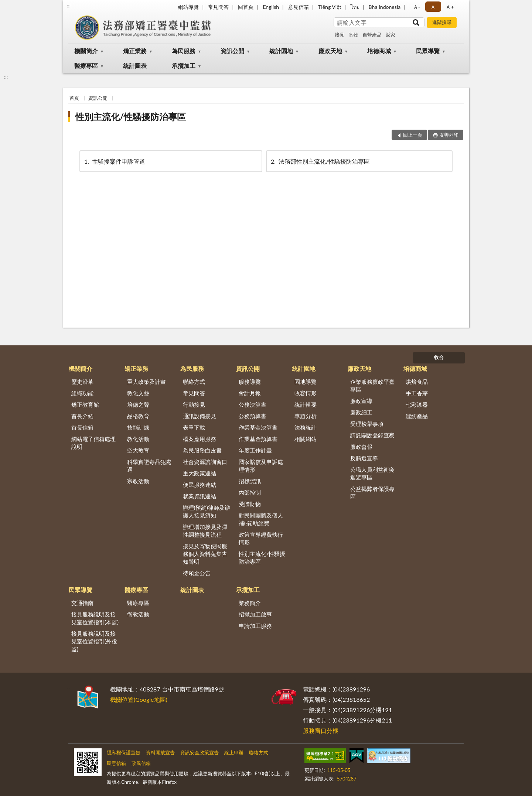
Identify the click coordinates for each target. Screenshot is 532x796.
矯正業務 (135, 51)
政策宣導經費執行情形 (261, 538)
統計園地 (281, 51)
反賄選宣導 (364, 458)
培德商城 (379, 51)
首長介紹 (82, 416)
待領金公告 (197, 573)
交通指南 (82, 603)
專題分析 (306, 416)
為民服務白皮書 (202, 450)
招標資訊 (250, 481)
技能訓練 (138, 427)
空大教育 (138, 450)
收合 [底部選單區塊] (439, 357)
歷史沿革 (82, 382)
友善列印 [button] (449, 135)
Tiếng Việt (330, 7)
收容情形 (306, 393)
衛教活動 (138, 614)
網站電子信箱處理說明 (93, 443)
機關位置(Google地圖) (139, 699)
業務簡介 (250, 603)
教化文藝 (138, 393)
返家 (391, 35)
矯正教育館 (85, 404)
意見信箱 (299, 7)
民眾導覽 (428, 51)
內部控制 (250, 492)
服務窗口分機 (321, 730)
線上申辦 (234, 752)
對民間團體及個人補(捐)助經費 (261, 519)
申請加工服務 (255, 626)
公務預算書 (253, 416)
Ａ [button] (433, 7)
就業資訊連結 (199, 496)
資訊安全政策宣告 (199, 752)
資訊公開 (232, 51)
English (271, 7)
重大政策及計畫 (146, 382)
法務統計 (306, 427)
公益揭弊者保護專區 (372, 493)
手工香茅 (417, 393)
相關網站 (306, 439)
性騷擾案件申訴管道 (114, 161)
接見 (340, 35)
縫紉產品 (417, 416)
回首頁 (246, 7)
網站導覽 (188, 7)
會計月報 (250, 393)
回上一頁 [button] (413, 135)
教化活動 (138, 439)
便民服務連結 (199, 485)
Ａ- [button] (417, 7)
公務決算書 (253, 404)
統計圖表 (135, 66)
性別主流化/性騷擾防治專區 (131, 117)
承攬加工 (184, 66)
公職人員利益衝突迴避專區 (372, 473)
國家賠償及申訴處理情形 (261, 466)
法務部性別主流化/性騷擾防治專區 (320, 161)
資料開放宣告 (160, 752)
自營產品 (372, 35)
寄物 (354, 35)
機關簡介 (86, 51)
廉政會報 (361, 447)
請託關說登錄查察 (372, 435)
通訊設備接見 (199, 416)
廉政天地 (330, 51)
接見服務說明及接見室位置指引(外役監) (94, 641)
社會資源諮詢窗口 (205, 462)
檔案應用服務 (199, 439)
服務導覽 (250, 382)
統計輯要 (306, 404)
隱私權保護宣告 (124, 752)
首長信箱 (82, 427)
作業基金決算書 (258, 427)
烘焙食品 (417, 382)
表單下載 (194, 427)
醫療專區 (86, 66)
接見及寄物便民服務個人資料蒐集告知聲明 (205, 554)
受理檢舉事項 (367, 424)
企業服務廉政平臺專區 (372, 385)
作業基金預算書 (258, 439)
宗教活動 (138, 481)
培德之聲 (138, 404)
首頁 (74, 98)
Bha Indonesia (385, 7)
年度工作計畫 (255, 450)
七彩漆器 (417, 404)
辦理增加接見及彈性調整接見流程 (205, 531)
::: (69, 6)
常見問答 (218, 7)
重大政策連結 (199, 473)
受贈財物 (250, 504)
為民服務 (184, 51)
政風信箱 (141, 763)
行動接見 (194, 404)
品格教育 (138, 416)
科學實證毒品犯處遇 (149, 466)
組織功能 (82, 393)
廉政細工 (361, 412)
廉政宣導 (361, 401)
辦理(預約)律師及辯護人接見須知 (207, 511)
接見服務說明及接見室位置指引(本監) (95, 618)
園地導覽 (306, 382)
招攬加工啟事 (255, 614)
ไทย (355, 7)
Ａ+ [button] (450, 7)
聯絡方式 (194, 382)
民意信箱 (116, 763)
